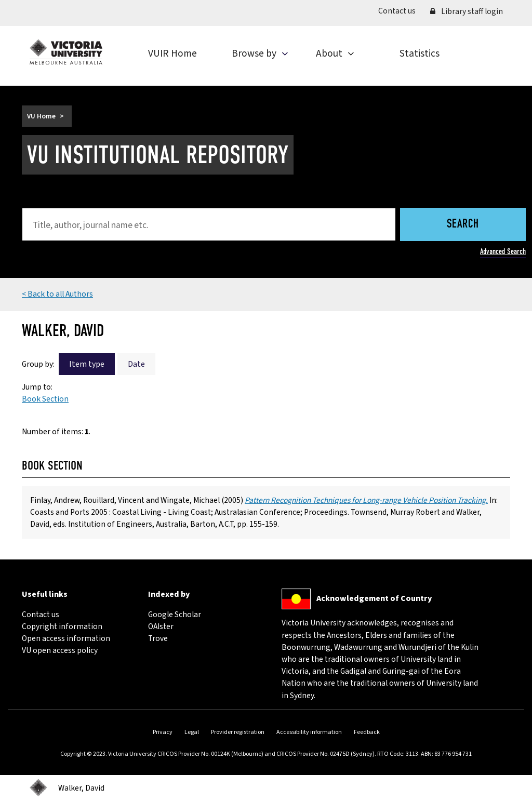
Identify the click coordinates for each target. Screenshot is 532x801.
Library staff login (467, 11)
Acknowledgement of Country (374, 598)
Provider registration (238, 732)
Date (136, 364)
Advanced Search (503, 251)
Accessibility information (309, 732)
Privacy (163, 732)
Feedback (367, 732)
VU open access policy (60, 650)
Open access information (66, 638)
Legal (192, 732)
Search (463, 225)
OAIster (161, 626)
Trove (158, 638)
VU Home (41, 116)
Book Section (45, 399)
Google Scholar (175, 615)
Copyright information (62, 626)
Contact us (401, 11)
